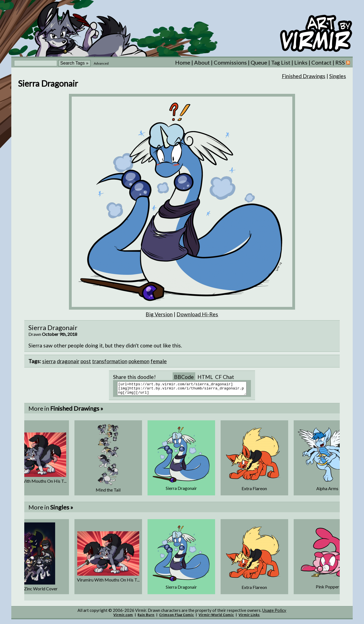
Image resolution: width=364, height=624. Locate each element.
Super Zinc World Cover (35, 591)
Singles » (62, 510)
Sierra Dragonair (181, 491)
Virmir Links (249, 617)
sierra (49, 361)
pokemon (139, 361)
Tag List (281, 62)
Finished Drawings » (77, 411)
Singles (338, 76)
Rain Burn (146, 617)
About (202, 62)
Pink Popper (327, 589)
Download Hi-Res (197, 314)
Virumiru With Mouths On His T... (35, 483)
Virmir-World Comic (216, 617)
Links (301, 62)
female (159, 361)
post (86, 361)
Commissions (230, 62)
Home (183, 62)
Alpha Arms (327, 491)
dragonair (68, 361)
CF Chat (225, 377)
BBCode (184, 377)
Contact (321, 62)
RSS (343, 62)
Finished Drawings (304, 76)
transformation (110, 361)
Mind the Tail (108, 492)
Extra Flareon (254, 491)
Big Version (159, 314)
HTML (205, 377)
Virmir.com (123, 617)
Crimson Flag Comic (176, 617)
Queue (259, 62)
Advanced (101, 63)
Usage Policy (274, 613)
